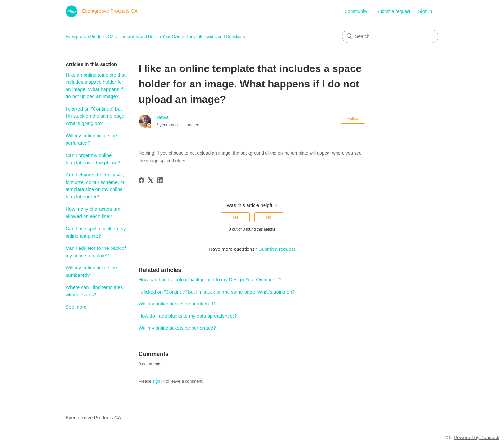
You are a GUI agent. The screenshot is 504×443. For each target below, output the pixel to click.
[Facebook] (141, 180)
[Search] (390, 36)
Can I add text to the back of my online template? (96, 252)
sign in (159, 381)
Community (356, 11)
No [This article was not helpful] (269, 217)
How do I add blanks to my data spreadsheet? (188, 316)
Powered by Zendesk (477, 437)
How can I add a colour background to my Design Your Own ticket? (210, 280)
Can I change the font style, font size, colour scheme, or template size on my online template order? (95, 186)
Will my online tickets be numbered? (91, 271)
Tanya (162, 117)
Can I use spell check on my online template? (96, 232)
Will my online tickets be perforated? (91, 139)
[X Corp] (151, 180)
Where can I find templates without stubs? (94, 291)
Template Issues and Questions (216, 36)
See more (76, 307)
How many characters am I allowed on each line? (94, 212)
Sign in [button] (425, 11)
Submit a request (393, 11)
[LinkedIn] (160, 180)
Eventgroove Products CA (90, 36)
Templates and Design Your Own (150, 36)
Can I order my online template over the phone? (93, 159)
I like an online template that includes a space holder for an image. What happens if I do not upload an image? (96, 86)
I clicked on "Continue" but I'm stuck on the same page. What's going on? (96, 116)
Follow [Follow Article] (353, 119)
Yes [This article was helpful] (235, 217)
